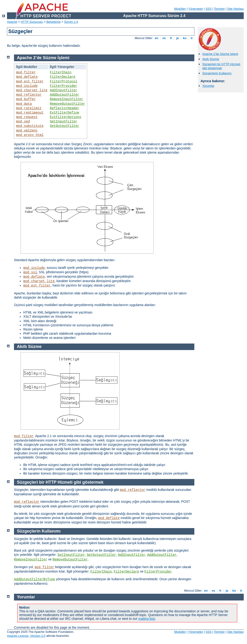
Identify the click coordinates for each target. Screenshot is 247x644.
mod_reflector (29, 95)
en (156, 38)
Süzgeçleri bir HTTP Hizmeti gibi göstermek (221, 66)
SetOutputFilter (65, 126)
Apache (12, 22)
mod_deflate (27, 77)
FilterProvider (64, 86)
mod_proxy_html (30, 135)
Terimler (219, 9)
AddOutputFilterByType (34, 579)
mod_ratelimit (29, 108)
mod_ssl (30, 272)
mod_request (27, 117)
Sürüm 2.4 (71, 22)
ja (178, 38)
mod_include (27, 86)
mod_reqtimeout (30, 113)
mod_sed (23, 121)
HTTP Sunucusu (32, 22)
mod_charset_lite (32, 90)
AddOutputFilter (65, 95)
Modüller (180, 9)
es (164, 38)
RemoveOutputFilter (67, 104)
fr (171, 38)
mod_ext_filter (30, 81)
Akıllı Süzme (211, 59)
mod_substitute (30, 126)
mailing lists (147, 619)
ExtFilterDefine (65, 113)
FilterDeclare (63, 77)
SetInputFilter (64, 121)
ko (185, 38)
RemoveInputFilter (67, 99)
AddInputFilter (64, 90)
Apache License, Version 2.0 (26, 636)
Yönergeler (196, 9)
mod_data (24, 104)
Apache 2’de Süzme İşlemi (220, 54)
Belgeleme (53, 22)
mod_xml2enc (27, 131)
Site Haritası (235, 9)
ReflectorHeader (65, 108)
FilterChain (61, 72)
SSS (209, 9)
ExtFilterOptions (65, 117)
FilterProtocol (64, 81)
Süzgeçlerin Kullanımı (217, 73)
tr (192, 38)
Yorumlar (208, 86)
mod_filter (26, 72)
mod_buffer (26, 99)
